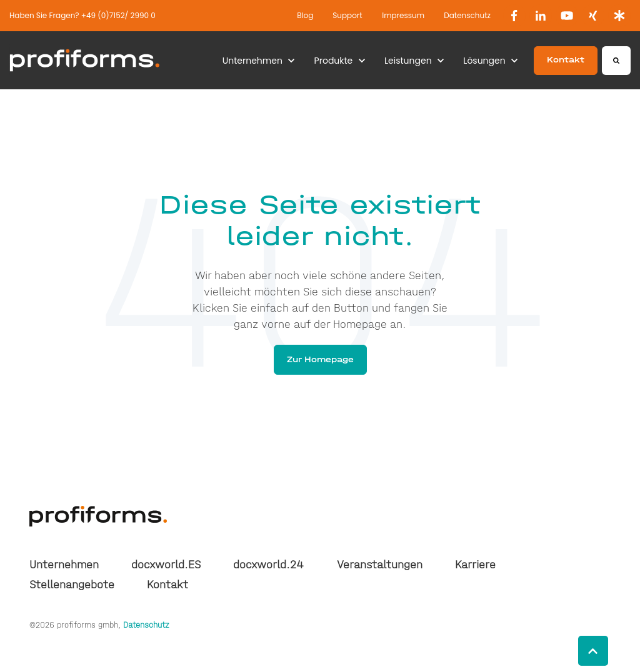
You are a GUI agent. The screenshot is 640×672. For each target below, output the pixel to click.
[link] (514, 16)
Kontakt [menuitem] (167, 585)
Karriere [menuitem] (475, 565)
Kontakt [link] (566, 60)
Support (347, 15)
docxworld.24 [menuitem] (268, 565)
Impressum (403, 15)
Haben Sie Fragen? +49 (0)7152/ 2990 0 (82, 15)
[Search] (616, 61)
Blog (305, 15)
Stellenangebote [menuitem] (72, 585)
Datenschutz (467, 15)
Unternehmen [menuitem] (64, 565)
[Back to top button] (593, 651)
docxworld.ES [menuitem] (166, 565)
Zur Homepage (320, 359)
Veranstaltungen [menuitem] (380, 565)
